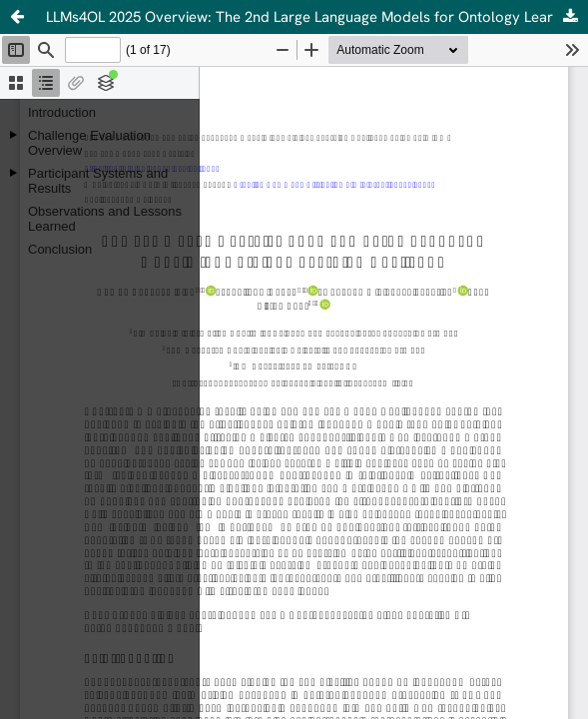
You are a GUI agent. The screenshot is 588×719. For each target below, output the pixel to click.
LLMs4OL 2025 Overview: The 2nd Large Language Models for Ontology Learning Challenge (317, 17)
